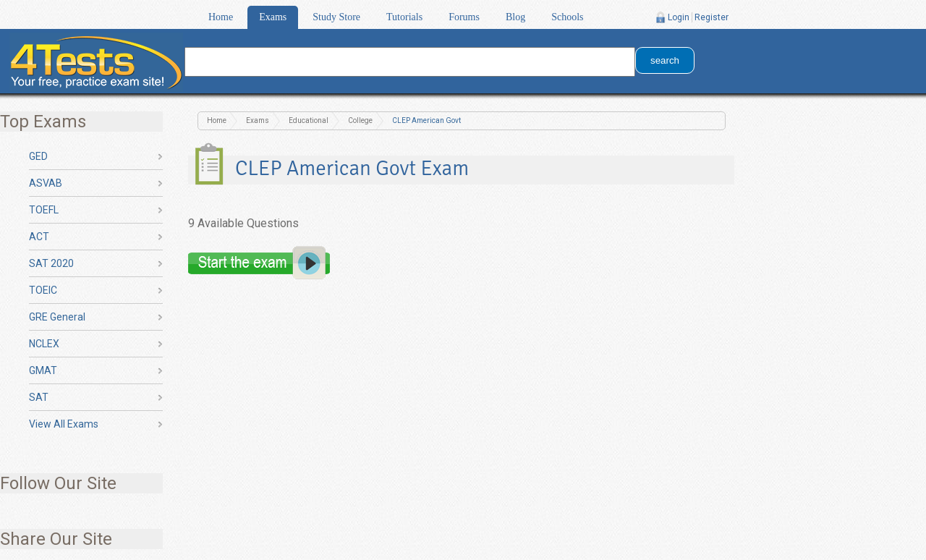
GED (38, 156)
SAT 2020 (51, 263)
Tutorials (404, 17)
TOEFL (44, 210)
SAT (39, 397)
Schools (567, 17)
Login (679, 17)
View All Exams (64, 424)
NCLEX (44, 344)
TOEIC (43, 290)
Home (221, 17)
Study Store (336, 17)
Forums (464, 17)
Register (712, 17)
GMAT (43, 370)
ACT (39, 237)
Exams (273, 17)
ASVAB (46, 183)
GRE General (57, 317)
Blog (515, 17)
